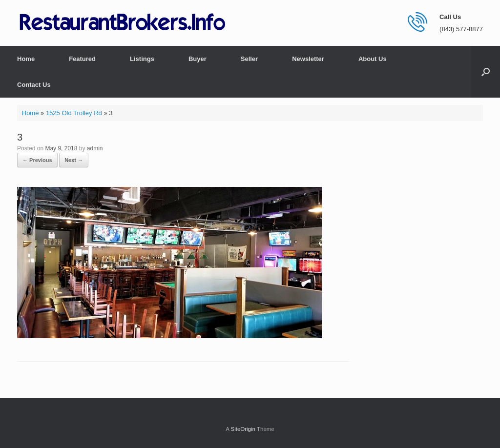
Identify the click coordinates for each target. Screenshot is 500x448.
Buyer (198, 59)
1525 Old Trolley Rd (74, 113)
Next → (74, 160)
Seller (249, 59)
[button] (486, 72)
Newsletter (308, 59)
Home (26, 59)
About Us (373, 59)
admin (95, 148)
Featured (82, 59)
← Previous (37, 160)
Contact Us (34, 85)
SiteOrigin (243, 429)
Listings (142, 59)
